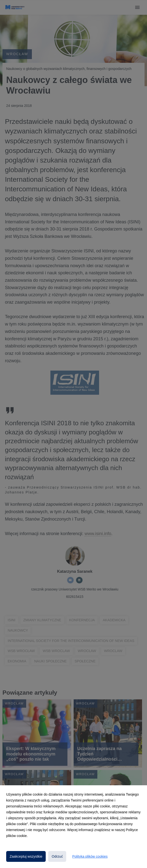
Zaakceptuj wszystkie (26, 856)
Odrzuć (57, 856)
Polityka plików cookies (90, 856)
